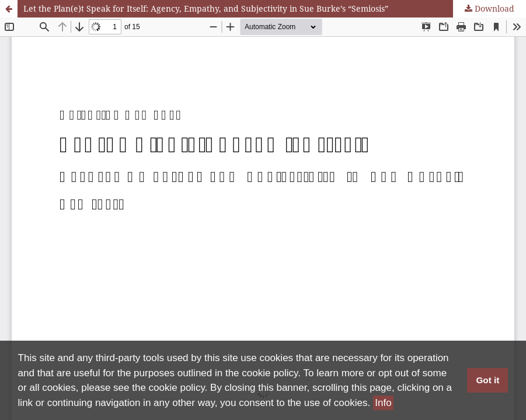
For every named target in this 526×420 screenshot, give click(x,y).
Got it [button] (487, 380)
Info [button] (383, 403)
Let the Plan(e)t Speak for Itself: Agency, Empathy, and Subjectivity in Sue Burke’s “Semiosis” (206, 8)
